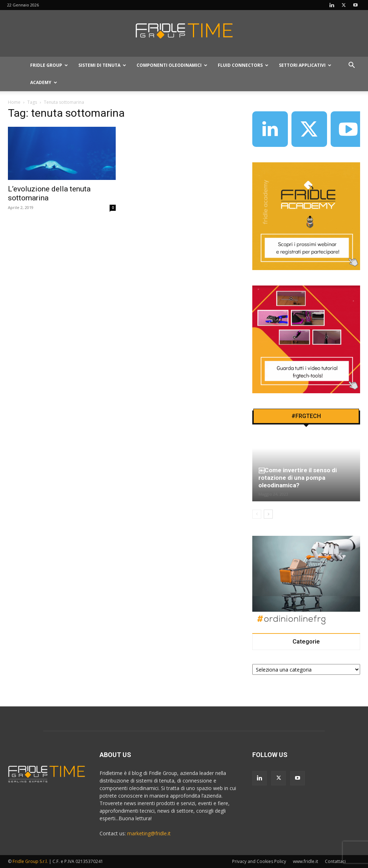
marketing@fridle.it (149, 833)
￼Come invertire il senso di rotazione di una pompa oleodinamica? (298, 478)
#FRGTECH (306, 416)
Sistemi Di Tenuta (102, 65)
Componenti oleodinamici (172, 65)
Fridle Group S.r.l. (30, 861)
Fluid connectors (243, 65)
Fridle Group (49, 65)
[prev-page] (257, 514)
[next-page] (268, 514)
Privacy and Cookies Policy (259, 861)
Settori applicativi (305, 65)
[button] (351, 66)
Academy (44, 82)
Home (14, 102)
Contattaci (335, 861)
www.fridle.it (305, 861)
